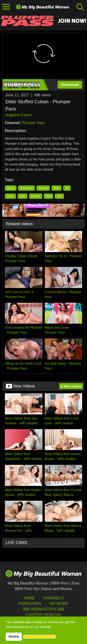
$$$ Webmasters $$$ (43, 609)
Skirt (48, 196)
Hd (67, 188)
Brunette (43, 188)
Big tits (11, 188)
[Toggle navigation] (6, 7)
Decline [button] (14, 637)
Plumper (36, 196)
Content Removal (43, 615)
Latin (23, 196)
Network (59, 604)
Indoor (10, 196)
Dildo (56, 188)
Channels (53, 598)
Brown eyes (26, 188)
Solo (59, 196)
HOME (29, 598)
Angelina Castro (19, 115)
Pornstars (30, 604)
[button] (39, 637)
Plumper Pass (33, 123)
